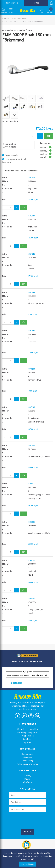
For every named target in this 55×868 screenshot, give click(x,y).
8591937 (31, 216)
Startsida (6, 18)
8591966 (31, 445)
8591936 (31, 177)
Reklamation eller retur (27, 764)
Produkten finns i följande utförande (21, 171)
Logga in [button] (51, 3)
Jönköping (27, 782)
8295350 (31, 598)
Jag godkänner (28, 864)
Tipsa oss (27, 757)
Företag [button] (36, 3)
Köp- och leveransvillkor (28, 729)
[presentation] (32, 820)
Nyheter (28, 742)
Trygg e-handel (27, 736)
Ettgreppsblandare (36, 21)
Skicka (28, 832)
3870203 (31, 369)
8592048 (31, 254)
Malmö (27, 779)
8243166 (31, 560)
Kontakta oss (28, 754)
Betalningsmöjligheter (27, 732)
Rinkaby (27, 776)
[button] (3, 10)
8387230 (31, 407)
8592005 (31, 522)
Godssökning (28, 761)
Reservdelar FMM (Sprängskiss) (15, 21)
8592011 (31, 484)
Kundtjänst (27, 739)
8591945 (31, 331)
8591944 (31, 292)
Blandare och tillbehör (20, 18)
